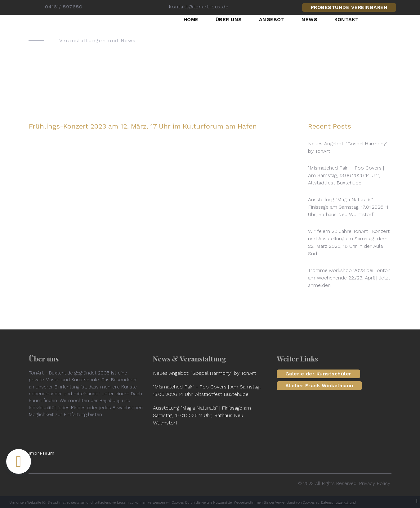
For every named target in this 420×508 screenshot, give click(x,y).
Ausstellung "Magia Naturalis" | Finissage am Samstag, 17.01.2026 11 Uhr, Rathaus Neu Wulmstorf (348, 210)
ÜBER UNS (229, 19)
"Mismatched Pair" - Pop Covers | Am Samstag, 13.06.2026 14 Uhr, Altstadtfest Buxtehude (346, 178)
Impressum (42, 457)
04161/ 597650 (64, 7)
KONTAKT (346, 19)
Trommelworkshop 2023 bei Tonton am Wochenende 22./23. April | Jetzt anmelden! (349, 281)
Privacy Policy (375, 487)
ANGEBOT (272, 19)
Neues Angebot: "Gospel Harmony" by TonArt (204, 377)
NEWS (309, 19)
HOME (191, 19)
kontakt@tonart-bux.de (199, 7)
